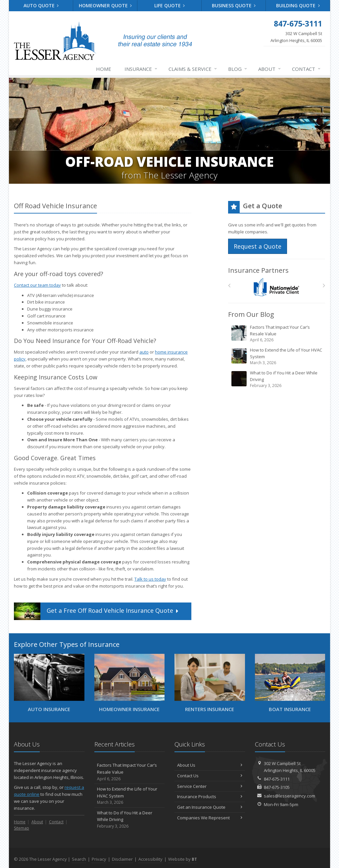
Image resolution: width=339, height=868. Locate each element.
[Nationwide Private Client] (277, 287)
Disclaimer (122, 859)
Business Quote (234, 5)
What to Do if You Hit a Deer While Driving (277, 379)
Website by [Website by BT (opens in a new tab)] (183, 859)
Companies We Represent (210, 818)
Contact (307, 69)
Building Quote (298, 5)
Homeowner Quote (105, 5)
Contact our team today (37, 285)
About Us (210, 765)
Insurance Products (210, 796)
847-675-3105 (277, 787)
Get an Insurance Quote (210, 807)
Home (104, 69)
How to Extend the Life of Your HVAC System (277, 356)
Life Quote (170, 5)
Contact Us (210, 776)
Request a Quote (258, 246)
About (270, 69)
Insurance (141, 69)
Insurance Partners (258, 270)
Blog (238, 69)
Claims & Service (193, 69)
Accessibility (150, 859)
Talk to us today (150, 579)
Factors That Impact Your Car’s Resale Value (277, 334)
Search (79, 859)
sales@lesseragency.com (290, 796)
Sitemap (22, 828)
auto (144, 352)
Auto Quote (41, 5)
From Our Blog (251, 314)
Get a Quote (97, 611)
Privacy (99, 859)
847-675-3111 (277, 779)
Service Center (210, 786)
